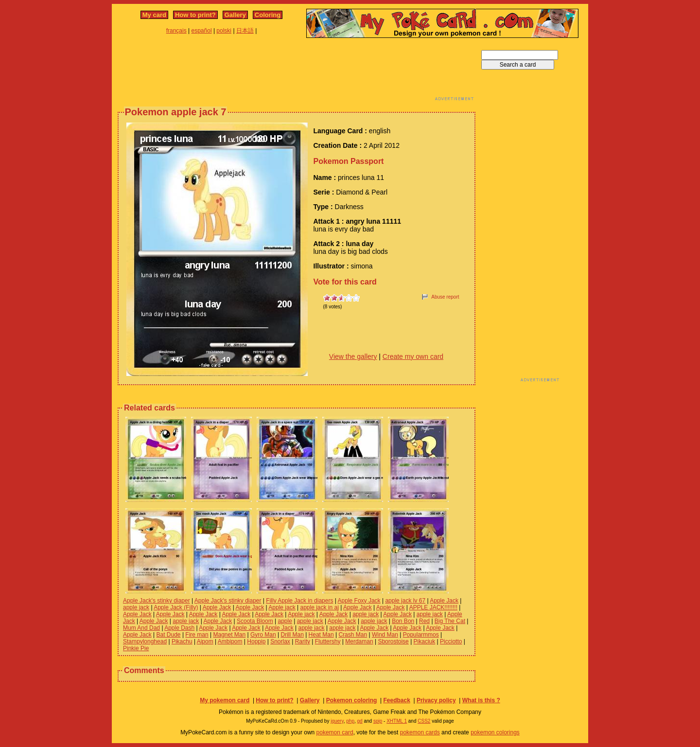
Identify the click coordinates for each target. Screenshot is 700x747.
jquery (337, 721)
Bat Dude (169, 635)
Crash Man (353, 635)
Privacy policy (436, 700)
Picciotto (451, 641)
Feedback (396, 700)
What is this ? (481, 700)
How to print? (195, 15)
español (202, 31)
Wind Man (385, 635)
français (176, 31)
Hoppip (256, 641)
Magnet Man (229, 635)
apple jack (136, 607)
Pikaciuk (425, 641)
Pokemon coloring (352, 700)
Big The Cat (450, 621)
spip (378, 721)
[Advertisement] (297, 72)
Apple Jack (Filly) (176, 607)
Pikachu (182, 641)
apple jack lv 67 (405, 601)
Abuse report (445, 297)
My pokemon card (225, 700)
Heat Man (321, 635)
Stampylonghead (145, 641)
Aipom (205, 641)
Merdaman (359, 641)
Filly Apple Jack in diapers (299, 601)
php (350, 721)
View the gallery (353, 356)
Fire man (197, 635)
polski (224, 31)
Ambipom (230, 641)
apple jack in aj (319, 607)
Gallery (235, 15)
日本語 (245, 31)
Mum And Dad (141, 628)
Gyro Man (263, 635)
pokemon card (335, 732)
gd (360, 721)
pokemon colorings (495, 732)
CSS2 (424, 721)
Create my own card (413, 356)
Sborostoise (393, 641)
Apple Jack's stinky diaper (157, 601)
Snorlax (280, 641)
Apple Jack (444, 601)
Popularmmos (421, 635)
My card (154, 15)
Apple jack (282, 607)
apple (285, 621)
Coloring (268, 15)
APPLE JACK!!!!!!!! (433, 607)
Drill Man (292, 635)
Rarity (303, 641)
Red (424, 621)
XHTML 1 (397, 721)
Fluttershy (328, 641)
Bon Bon (403, 621)
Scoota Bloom (255, 621)
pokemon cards (420, 732)
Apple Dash (179, 628)
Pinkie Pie (136, 648)
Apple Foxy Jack (359, 601)
